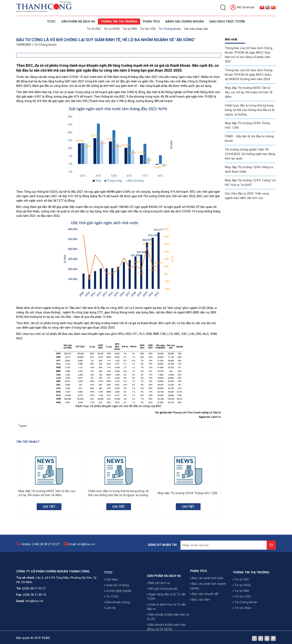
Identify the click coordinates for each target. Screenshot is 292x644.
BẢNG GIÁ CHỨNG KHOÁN (185, 22)
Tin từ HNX (130, 29)
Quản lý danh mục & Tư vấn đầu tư (166, 628)
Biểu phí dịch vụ (158, 604)
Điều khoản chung (117, 617)
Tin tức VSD (148, 29)
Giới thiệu (111, 594)
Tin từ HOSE (112, 29)
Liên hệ (110, 622)
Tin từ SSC (94, 29)
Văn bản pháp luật (196, 29)
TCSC (51, 22)
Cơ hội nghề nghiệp (118, 605)
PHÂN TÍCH (198, 583)
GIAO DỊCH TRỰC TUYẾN (227, 22)
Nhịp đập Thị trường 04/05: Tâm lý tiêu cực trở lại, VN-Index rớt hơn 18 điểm (249, 92)
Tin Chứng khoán (170, 29)
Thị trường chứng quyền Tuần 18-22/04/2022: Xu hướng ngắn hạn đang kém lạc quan (250, 154)
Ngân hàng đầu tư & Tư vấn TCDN (166, 617)
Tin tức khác (242, 622)
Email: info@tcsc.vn (82, 547)
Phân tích (151, 22)
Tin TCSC (111, 611)
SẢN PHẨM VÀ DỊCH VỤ (78, 22)
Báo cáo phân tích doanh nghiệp (208, 598)
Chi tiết (49, 507)
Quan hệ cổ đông (116, 600)
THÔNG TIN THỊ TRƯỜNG (119, 22)
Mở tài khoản (242, 8)
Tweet (23, 426)
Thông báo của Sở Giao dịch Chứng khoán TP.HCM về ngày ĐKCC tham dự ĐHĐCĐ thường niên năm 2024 (249, 75)
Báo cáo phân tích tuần (207, 590)
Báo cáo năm (200, 612)
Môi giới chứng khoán (162, 610)
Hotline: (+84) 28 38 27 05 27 (40, 547)
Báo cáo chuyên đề (204, 606)
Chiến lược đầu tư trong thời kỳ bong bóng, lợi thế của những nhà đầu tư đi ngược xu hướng (250, 110)
